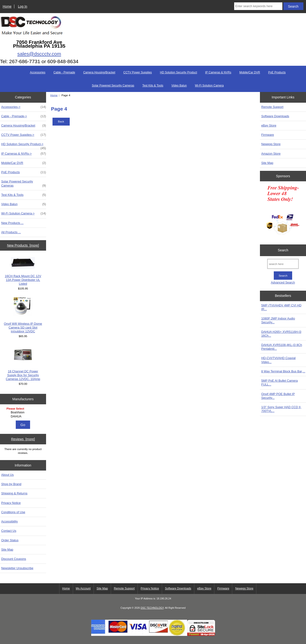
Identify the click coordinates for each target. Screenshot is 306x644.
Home (7, 6)
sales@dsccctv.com (39, 54)
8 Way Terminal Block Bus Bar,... (283, 371)
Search (283, 250)
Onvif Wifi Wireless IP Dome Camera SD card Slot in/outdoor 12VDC (23, 315)
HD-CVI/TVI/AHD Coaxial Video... (278, 360)
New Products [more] (23, 245)
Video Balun (179, 86)
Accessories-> (24, 107)
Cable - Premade (64, 72)
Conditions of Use (13, 512)
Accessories (38, 72)
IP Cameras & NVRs (218, 72)
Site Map (7, 550)
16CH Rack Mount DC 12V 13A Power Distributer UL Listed (23, 271)
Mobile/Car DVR (250, 72)
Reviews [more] (23, 439)
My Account (83, 588)
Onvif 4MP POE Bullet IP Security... (278, 396)
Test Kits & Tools (153, 86)
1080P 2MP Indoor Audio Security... (278, 320)
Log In (23, 6)
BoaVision (24, 412)
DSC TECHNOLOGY (152, 608)
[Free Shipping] (283, 212)
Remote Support (272, 107)
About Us (7, 475)
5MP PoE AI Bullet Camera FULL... (279, 383)
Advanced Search (283, 282)
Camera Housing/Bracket (99, 72)
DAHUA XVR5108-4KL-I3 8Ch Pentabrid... (282, 347)
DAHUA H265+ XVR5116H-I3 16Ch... (281, 334)
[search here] (283, 264)
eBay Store (269, 125)
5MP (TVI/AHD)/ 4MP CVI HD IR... (281, 307)
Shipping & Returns (14, 493)
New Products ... (12, 223)
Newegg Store (271, 144)
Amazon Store (271, 154)
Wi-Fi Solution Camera (209, 86)
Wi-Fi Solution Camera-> (24, 213)
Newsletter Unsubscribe (17, 568)
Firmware (267, 135)
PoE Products (277, 72)
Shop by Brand (11, 484)
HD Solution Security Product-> (24, 145)
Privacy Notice (11, 503)
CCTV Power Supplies (138, 72)
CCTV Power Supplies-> (24, 135)
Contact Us (9, 531)
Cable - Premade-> (24, 116)
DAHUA (24, 416)
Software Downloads (275, 116)
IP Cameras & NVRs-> (24, 154)
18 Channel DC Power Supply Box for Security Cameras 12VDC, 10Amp (23, 363)
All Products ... (11, 232)
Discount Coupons (14, 559)
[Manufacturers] (23, 413)
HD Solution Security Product (178, 72)
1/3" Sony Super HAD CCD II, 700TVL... (281, 409)
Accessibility (9, 521)
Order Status (10, 540)
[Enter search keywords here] (258, 6)
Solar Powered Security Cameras (113, 86)
